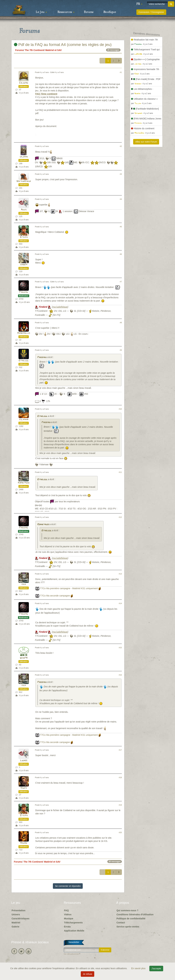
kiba (24, 584)
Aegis (24, 210)
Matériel (16, 923)
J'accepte (156, 969)
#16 (120, 675)
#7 (121, 282)
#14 (120, 603)
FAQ (66, 910)
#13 (120, 574)
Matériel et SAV (53, 50)
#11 (120, 472)
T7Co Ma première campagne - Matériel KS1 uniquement (69, 588)
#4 (121, 199)
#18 (120, 777)
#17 (120, 750)
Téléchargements (73, 923)
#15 (120, 648)
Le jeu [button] (41, 12)
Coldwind (24, 83)
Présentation (19, 910)
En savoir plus (139, 968)
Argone (24, 843)
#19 (120, 805)
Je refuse (88, 974)
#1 (121, 72)
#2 (121, 146)
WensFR (24, 658)
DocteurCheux (24, 181)
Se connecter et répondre (68, 886)
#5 (121, 227)
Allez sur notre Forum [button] (146, 142)
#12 (120, 517)
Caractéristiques (21, 919)
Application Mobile (74, 931)
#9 (121, 350)
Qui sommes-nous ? (127, 910)
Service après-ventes (128, 927)
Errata (67, 927)
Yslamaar (24, 420)
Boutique (110, 12)
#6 (121, 254)
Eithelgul (24, 361)
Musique (69, 919)
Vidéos (68, 914)
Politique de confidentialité (131, 919)
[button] (139, 4)
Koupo (24, 788)
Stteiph (24, 237)
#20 (120, 832)
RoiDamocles (24, 333)
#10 (120, 409)
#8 (121, 323)
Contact (121, 923)
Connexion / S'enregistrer (151, 12)
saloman (24, 157)
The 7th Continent (34, 50)
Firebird (24, 292)
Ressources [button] (66, 12)
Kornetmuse (24, 483)
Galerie (15, 927)
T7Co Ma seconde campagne (55, 596)
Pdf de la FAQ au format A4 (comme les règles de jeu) (63, 45)
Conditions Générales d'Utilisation (135, 914)
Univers (16, 914)
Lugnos (24, 761)
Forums (89, 12)
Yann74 (24, 265)
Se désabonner (71, 954)
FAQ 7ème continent (46, 94)
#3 (121, 174)
